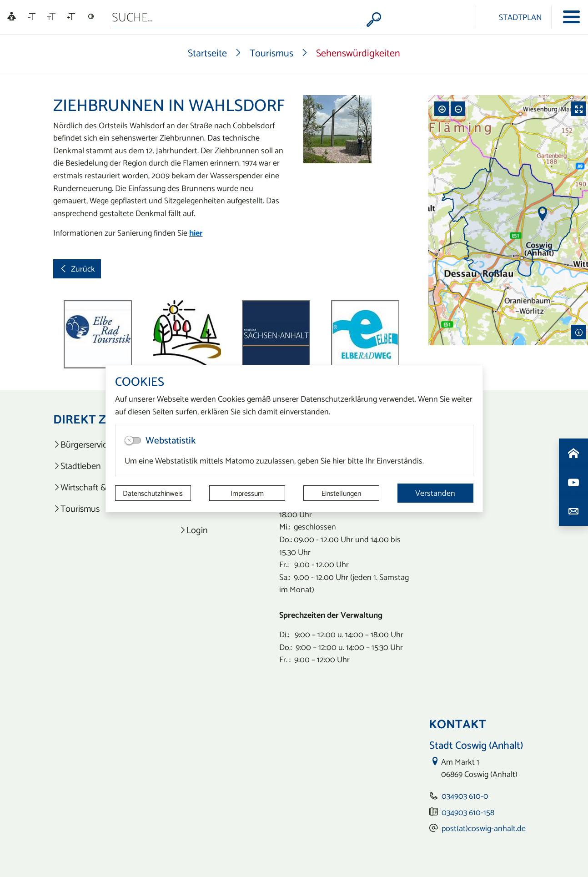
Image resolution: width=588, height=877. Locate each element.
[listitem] (214, 530)
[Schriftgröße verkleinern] (32, 17)
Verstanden (435, 493)
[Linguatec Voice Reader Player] (12, 17)
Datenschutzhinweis (153, 493)
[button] (80, 334)
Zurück (77, 270)
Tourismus (271, 53)
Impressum (247, 493)
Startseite (207, 53)
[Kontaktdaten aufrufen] (573, 511)
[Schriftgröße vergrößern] (71, 17)
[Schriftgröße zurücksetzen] (51, 17)
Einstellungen (341, 493)
